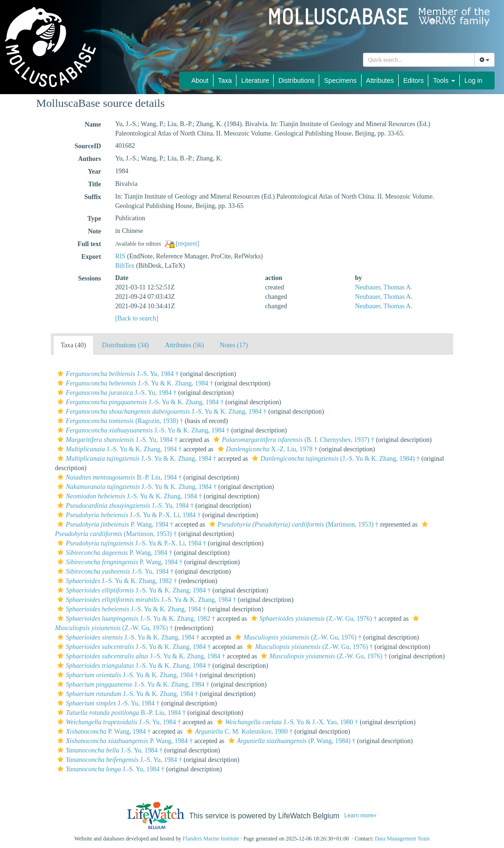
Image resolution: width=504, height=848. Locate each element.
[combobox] (419, 60)
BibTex (125, 266)
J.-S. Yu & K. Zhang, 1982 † (116, 581)
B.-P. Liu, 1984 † (118, 477)
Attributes (380, 80)
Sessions (90, 278)
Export (91, 257)
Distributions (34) (126, 345)
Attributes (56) (185, 345)
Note (94, 231)
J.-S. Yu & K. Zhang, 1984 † (134, 383)
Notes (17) (234, 345)
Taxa (225, 80)
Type (94, 219)
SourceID (88, 146)
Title (94, 184)
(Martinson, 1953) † (293, 524)
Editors (414, 80)
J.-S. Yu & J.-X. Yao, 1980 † (286, 722)
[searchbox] (420, 60)
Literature (255, 80)
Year (94, 172)
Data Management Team (402, 839)
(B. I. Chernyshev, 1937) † (293, 440)
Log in (473, 80)
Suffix (93, 197)
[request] (188, 244)
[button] (60, 374)
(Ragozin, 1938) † (119, 421)
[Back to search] (137, 318)
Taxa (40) (73, 345)
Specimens (340, 80)
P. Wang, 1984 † (114, 524)
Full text (89, 244)
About (200, 80)
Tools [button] (444, 80)
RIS (120, 256)
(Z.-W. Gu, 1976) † (313, 619)
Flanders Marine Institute (211, 839)
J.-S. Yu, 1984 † (117, 374)
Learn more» (360, 816)
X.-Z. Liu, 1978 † (267, 449)
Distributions (296, 80)
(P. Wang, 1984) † (291, 741)
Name (93, 124)
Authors (90, 159)
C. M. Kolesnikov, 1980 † (239, 732)
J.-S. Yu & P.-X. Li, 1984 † (128, 515)
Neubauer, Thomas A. (384, 287)
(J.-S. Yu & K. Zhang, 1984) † (335, 459)
